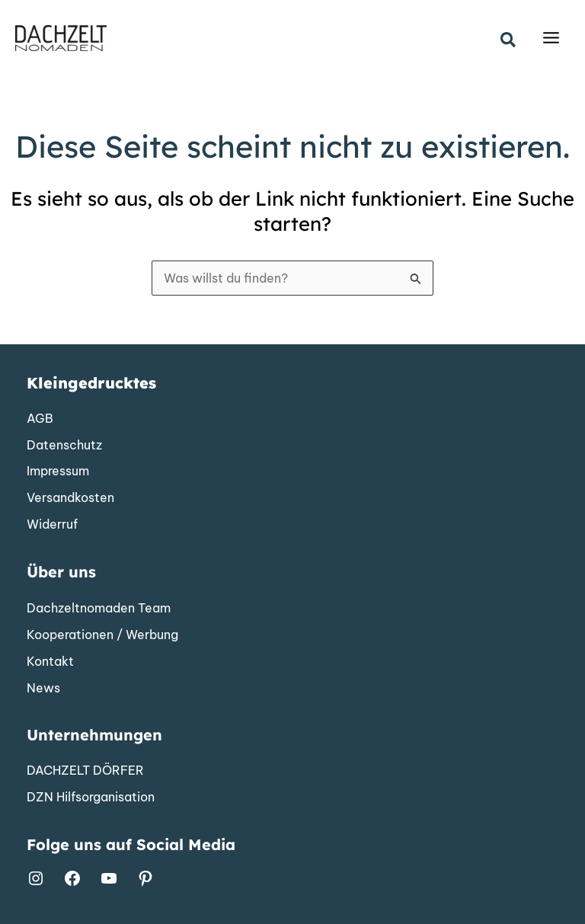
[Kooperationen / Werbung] (102, 635)
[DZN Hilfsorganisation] (91, 798)
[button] (509, 41)
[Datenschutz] (64, 446)
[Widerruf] (52, 525)
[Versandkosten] (70, 498)
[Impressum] (58, 472)
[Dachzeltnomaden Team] (99, 609)
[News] (43, 689)
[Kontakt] (50, 662)
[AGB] (40, 419)
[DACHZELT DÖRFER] (85, 771)
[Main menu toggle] (551, 38)
